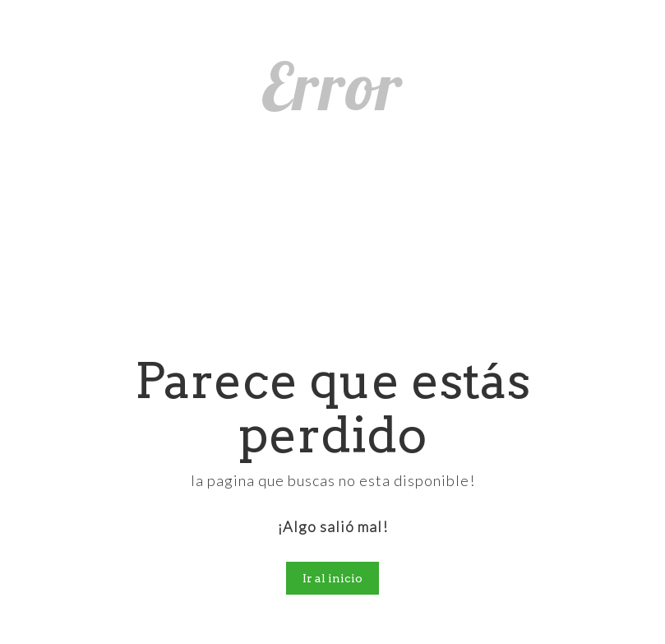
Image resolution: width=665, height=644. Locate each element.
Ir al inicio (332, 578)
